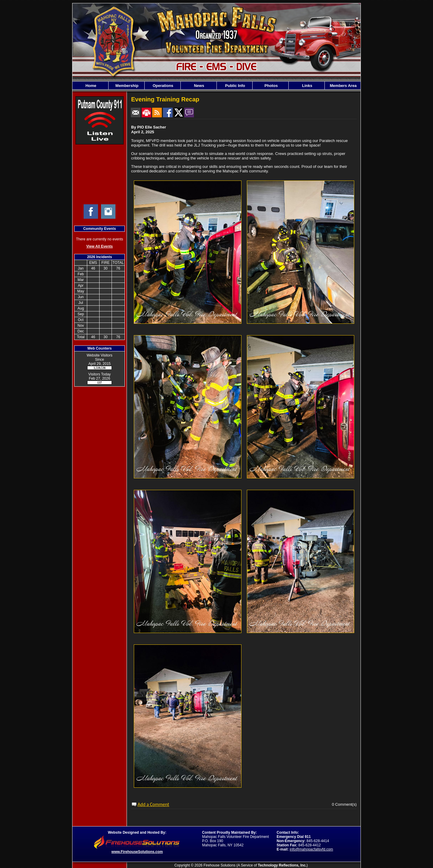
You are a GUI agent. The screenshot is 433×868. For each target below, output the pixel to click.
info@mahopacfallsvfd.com (311, 849)
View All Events (100, 246)
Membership (126, 86)
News (198, 86)
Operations (162, 86)
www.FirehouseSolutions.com (137, 852)
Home (91, 86)
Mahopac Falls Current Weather (100, 174)
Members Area (343, 86)
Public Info (235, 86)
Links (307, 86)
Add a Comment (154, 804)
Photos (271, 86)
